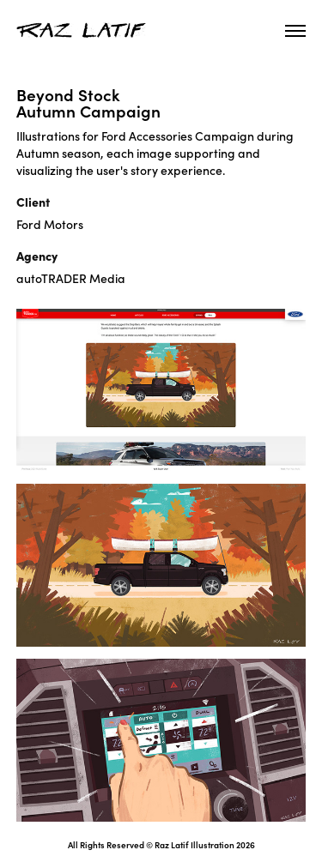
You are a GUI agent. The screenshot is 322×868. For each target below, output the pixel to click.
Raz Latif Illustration (194, 845)
